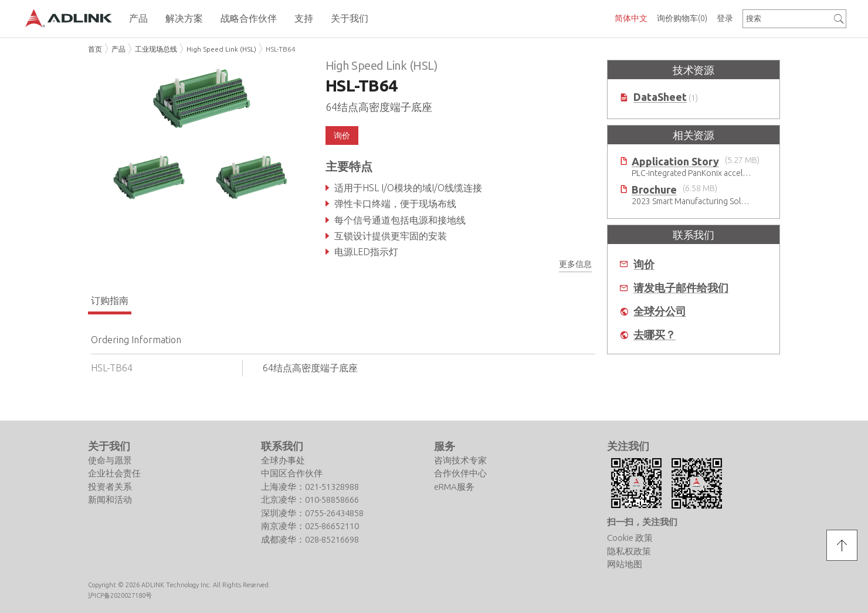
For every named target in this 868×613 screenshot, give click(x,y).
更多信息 (575, 264)
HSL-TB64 (281, 49)
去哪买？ (655, 335)
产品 (118, 49)
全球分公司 (660, 311)
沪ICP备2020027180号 (120, 595)
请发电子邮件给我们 (681, 288)
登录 (725, 18)
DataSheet (660, 97)
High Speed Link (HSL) (221, 49)
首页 (95, 49)
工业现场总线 (156, 49)
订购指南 (110, 300)
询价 (342, 136)
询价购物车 (682, 18)
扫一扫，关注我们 (642, 522)
